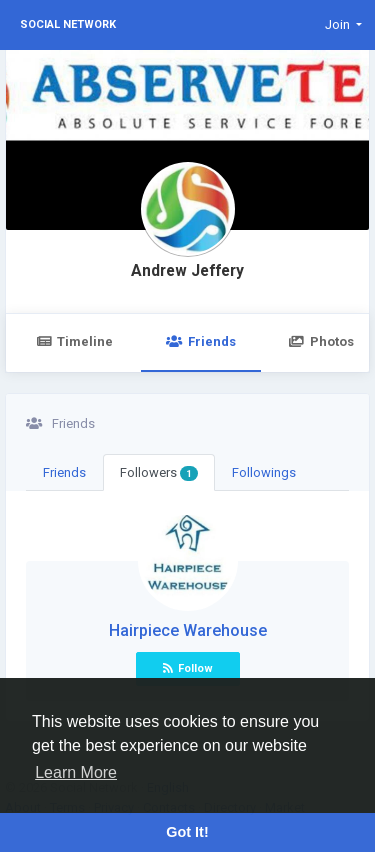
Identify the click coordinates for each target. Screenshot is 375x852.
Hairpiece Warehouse (188, 630)
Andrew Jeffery (187, 271)
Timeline (74, 341)
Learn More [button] (76, 772)
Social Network (68, 24)
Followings (264, 472)
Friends (200, 341)
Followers (159, 473)
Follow (188, 668)
